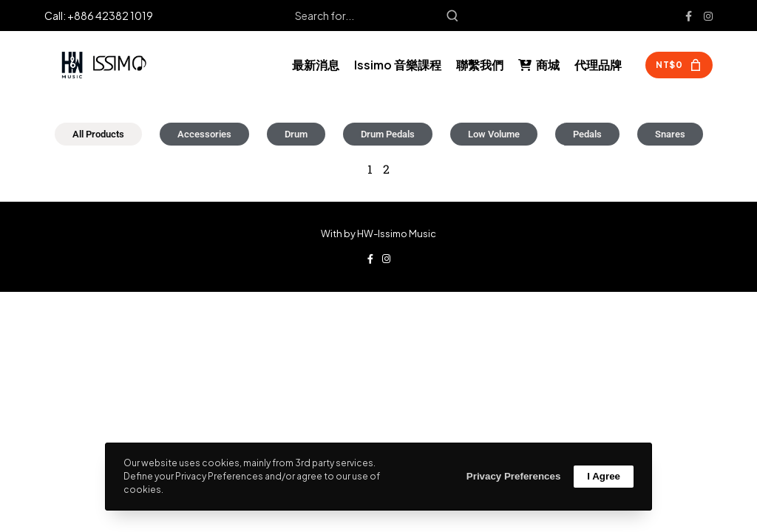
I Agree (604, 476)
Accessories (204, 134)
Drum (296, 134)
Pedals (587, 134)
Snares (670, 134)
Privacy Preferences (513, 476)
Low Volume (494, 134)
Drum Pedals (388, 134)
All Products (98, 134)
